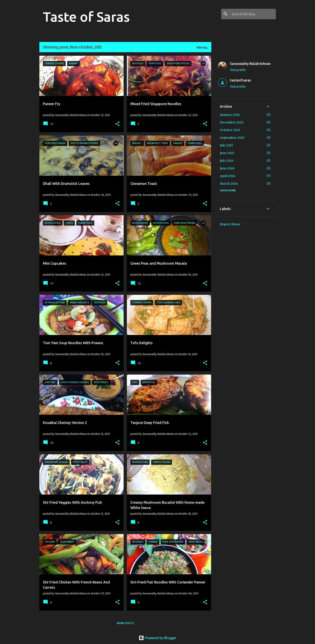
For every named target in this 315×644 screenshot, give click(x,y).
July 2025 (227, 145)
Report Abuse (230, 224)
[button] (117, 124)
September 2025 (232, 138)
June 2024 (227, 168)
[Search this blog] (253, 14)
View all (202, 48)
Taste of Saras (86, 17)
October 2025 (230, 130)
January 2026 (230, 115)
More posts (125, 623)
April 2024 (228, 176)
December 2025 (232, 122)
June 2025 (227, 153)
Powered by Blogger (157, 638)
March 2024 (229, 184)
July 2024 (227, 161)
